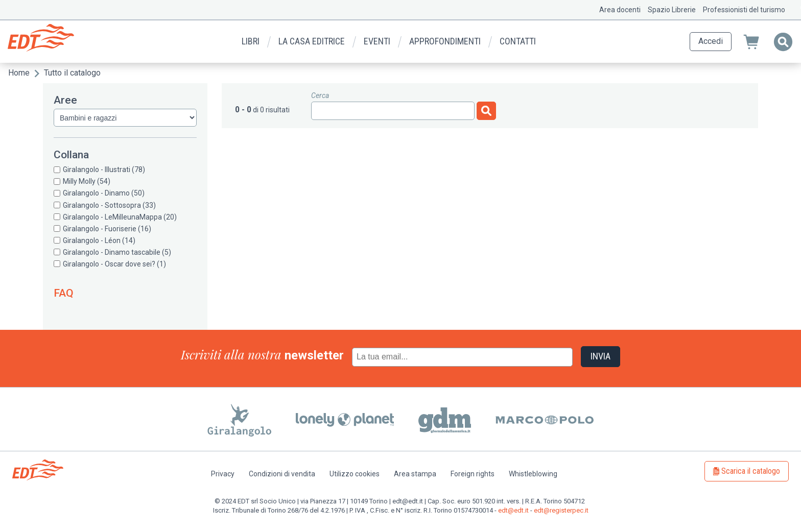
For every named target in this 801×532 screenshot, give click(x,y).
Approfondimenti (445, 41)
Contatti (518, 41)
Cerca (320, 95)
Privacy (223, 474)
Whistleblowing (533, 474)
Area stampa (415, 474)
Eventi (377, 41)
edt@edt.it (513, 510)
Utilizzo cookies (355, 474)
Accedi (711, 41)
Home (19, 73)
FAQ (64, 293)
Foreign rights (473, 474)
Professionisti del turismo (744, 10)
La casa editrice (312, 41)
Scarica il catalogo (751, 471)
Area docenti (620, 10)
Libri (251, 41)
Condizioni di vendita (282, 474)
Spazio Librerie (672, 10)
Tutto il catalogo (72, 73)
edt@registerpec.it (561, 510)
